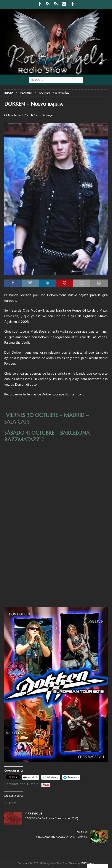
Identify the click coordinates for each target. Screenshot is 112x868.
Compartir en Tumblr (21, 783)
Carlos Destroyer (44, 115)
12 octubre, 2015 (18, 115)
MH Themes (88, 863)
